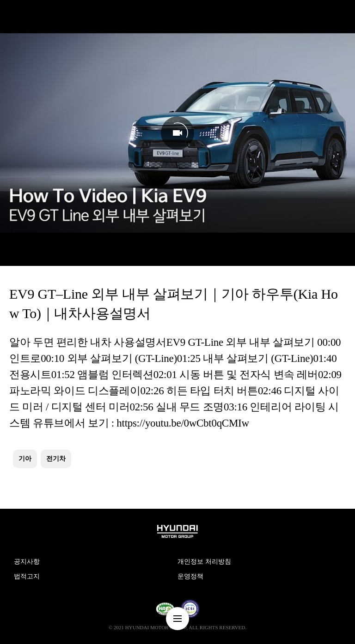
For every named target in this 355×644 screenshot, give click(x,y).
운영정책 (190, 576)
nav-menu (177, 619)
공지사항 (27, 562)
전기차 (56, 459)
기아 (25, 459)
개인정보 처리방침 (204, 562)
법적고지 (27, 576)
